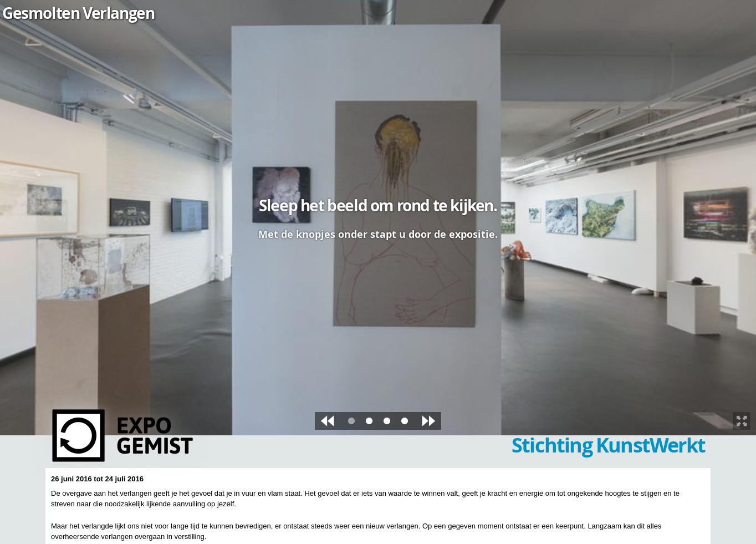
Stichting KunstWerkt (608, 445)
